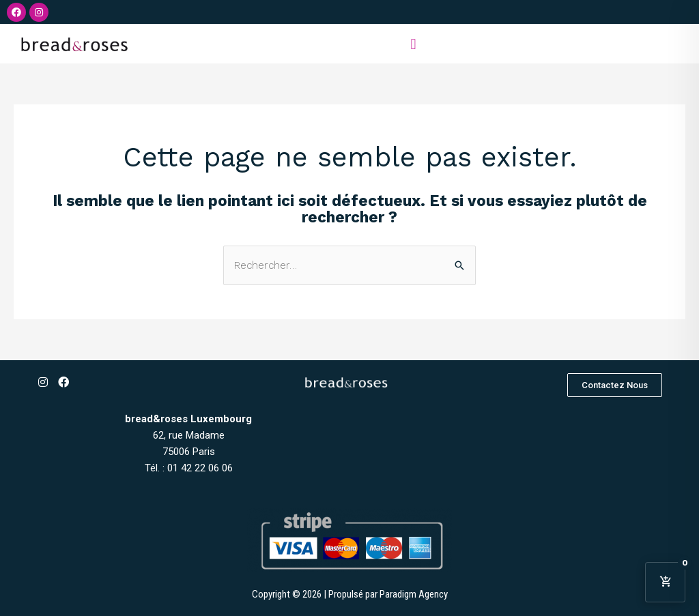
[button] (413, 44)
